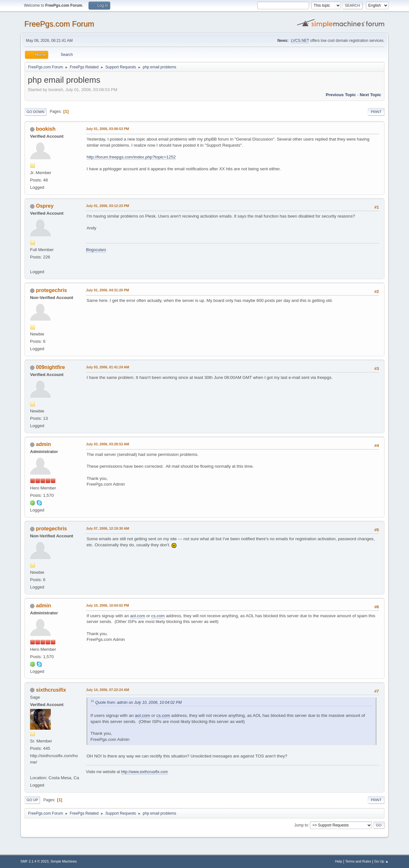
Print (376, 112)
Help (339, 861)
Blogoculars (96, 250)
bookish (46, 129)
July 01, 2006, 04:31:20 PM (108, 290)
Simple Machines (64, 861)
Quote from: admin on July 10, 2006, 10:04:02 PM (139, 703)
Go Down (35, 112)
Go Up (32, 800)
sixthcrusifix (51, 690)
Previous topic (341, 95)
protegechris (51, 290)
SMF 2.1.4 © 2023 (35, 861)
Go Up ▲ (381, 861)
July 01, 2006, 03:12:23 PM (108, 206)
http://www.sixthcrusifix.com (145, 772)
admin (43, 444)
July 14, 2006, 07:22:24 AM (108, 690)
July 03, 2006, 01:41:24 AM (108, 367)
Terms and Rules (358, 861)
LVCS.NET (300, 41)
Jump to (301, 825)
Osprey (45, 206)
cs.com (158, 616)
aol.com (138, 616)
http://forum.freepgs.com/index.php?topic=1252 (131, 157)
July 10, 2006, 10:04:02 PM (108, 605)
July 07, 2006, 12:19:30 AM (108, 528)
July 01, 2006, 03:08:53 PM (108, 129)
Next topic (370, 95)
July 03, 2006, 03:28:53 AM (108, 444)
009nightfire (50, 367)
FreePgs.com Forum (59, 24)
